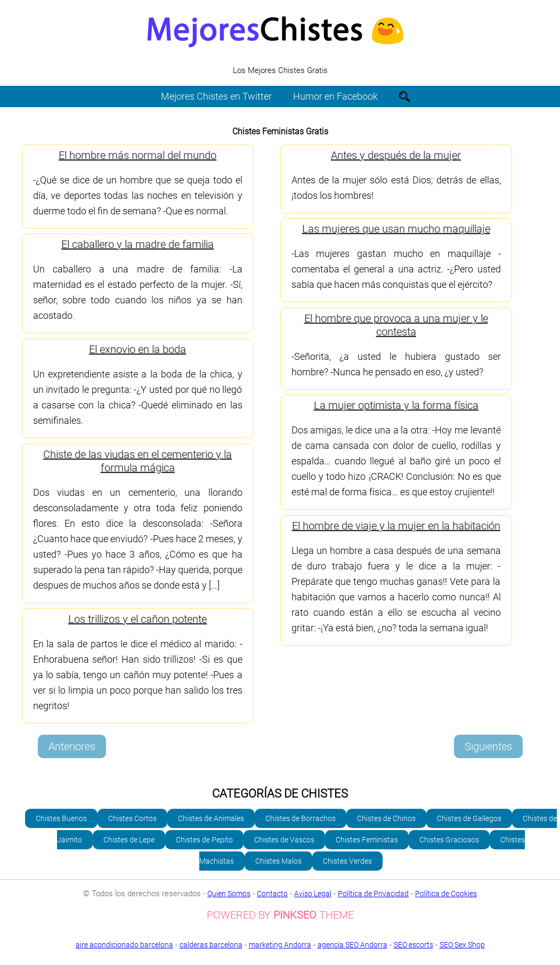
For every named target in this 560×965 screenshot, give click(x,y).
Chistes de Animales (211, 818)
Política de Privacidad (373, 894)
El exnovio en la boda (137, 349)
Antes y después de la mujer (396, 155)
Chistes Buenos (61, 818)
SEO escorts (413, 945)
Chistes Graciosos (449, 840)
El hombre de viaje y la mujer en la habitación (396, 526)
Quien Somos (229, 894)
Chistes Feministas (367, 840)
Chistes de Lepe (129, 840)
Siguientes (488, 746)
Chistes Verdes (347, 861)
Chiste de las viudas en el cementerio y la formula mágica (137, 461)
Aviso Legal (313, 894)
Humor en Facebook (335, 96)
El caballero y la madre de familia (137, 244)
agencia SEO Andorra (352, 945)
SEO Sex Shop (280, 953)
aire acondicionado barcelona (124, 945)
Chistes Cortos (132, 818)
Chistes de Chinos (386, 818)
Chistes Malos (278, 861)
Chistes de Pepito (204, 840)
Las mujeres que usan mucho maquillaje (396, 229)
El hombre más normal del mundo (137, 155)
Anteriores (72, 746)
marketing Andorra (280, 945)
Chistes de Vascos (284, 840)
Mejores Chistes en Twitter (216, 96)
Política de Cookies (446, 894)
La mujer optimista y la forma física (396, 405)
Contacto (272, 894)
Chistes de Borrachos (301, 818)
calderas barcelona (211, 945)
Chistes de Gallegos (469, 818)
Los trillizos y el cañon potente (137, 619)
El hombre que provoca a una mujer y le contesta (396, 325)
